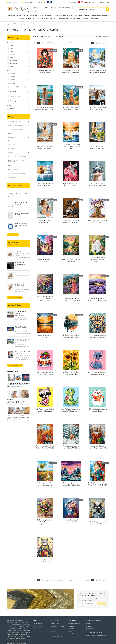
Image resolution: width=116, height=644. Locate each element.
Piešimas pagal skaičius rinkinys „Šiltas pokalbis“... (45, 183)
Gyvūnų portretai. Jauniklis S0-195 (21, 283)
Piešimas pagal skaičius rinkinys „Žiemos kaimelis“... (71, 482)
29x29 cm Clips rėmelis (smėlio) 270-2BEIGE (22, 212)
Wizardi (10, 132)
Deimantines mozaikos (46, 16)
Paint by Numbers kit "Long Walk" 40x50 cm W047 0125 (98, 482)
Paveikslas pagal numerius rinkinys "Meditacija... (45, 146)
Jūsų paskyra (72, 619)
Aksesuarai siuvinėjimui (30, 16)
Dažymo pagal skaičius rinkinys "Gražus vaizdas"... (71, 298)
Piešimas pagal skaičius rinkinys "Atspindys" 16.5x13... (71, 335)
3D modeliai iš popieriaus (83, 16)
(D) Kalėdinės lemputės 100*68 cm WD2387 (22, 326)
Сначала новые (60, 42)
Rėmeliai (86, 18)
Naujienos (36, 11)
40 (78, 42)
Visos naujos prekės (13, 233)
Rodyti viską (23, 370)
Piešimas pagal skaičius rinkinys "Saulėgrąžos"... (71, 372)
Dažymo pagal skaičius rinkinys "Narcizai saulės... (98, 146)
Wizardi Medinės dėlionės (100, 16)
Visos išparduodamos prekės (15, 364)
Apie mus (45, 7)
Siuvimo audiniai (63, 18)
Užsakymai (71, 625)
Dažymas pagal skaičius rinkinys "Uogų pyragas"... (45, 372)
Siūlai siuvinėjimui (76, 18)
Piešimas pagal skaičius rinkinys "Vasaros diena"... (45, 482)
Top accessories (13, 168)
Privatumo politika (56, 622)
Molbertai (45, 18)
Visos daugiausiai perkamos (15, 296)
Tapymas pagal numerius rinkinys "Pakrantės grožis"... (45, 107)
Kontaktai (54, 7)
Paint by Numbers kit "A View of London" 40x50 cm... (98, 107)
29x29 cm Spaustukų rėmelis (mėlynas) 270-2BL (22, 224)
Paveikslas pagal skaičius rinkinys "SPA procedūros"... (71, 70)
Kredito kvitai (72, 627)
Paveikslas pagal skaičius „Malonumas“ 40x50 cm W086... (98, 258)
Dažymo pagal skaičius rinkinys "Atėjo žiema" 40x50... (97, 183)
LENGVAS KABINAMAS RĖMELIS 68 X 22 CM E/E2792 (23, 191)
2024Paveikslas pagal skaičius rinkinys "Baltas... (98, 409)
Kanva (10, 164)
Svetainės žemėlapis (56, 638)
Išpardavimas (95, 18)
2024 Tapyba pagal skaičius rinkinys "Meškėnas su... (45, 409)
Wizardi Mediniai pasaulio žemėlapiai (29, 18)
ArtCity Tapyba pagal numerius (18, 155)
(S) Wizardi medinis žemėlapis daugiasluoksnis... (21, 312)
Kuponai (70, 632)
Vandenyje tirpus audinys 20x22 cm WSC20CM (20, 263)
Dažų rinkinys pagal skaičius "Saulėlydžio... (71, 259)
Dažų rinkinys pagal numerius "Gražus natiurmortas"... (71, 521)
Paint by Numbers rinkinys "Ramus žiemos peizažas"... (97, 70)
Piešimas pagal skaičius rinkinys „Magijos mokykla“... (98, 446)
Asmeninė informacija (74, 622)
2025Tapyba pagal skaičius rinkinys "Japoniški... (45, 70)
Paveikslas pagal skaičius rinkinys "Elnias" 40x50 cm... (71, 446)
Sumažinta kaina (37, 622)
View (35, 41)
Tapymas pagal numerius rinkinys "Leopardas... (97, 335)
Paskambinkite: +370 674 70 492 (94, 631)
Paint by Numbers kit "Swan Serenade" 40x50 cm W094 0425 (71, 145)
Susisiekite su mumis (56, 635)
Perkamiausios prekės (39, 627)
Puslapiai (88, 41)
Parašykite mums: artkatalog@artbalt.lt (96, 634)
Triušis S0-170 (19, 272)
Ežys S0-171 (18, 250)
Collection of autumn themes (17, 172)
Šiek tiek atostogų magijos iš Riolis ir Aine (20, 382)
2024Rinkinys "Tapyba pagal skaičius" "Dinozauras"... (71, 409)
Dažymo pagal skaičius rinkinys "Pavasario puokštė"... (45, 521)
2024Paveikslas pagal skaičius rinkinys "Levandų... (98, 220)
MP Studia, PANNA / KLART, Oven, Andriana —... (22, 414)
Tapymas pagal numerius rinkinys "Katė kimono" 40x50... (45, 559)
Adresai (70, 630)
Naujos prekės (37, 625)
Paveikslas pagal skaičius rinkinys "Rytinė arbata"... (71, 220)
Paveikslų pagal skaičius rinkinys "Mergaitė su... (45, 220)
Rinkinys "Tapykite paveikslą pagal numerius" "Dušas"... (97, 521)
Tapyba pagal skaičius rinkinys (45, 259)
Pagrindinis (36, 7)
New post (10, 398)
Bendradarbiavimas (65, 7)
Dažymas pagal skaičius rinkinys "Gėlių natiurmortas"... (45, 297)
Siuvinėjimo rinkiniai (15, 16)
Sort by (49, 41)
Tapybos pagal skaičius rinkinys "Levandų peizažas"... (97, 298)
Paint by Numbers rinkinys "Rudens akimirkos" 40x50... (45, 446)
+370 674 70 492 (12, 2)
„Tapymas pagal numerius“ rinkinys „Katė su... (97, 372)
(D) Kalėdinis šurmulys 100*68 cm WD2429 (22, 338)
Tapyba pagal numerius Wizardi (64, 16)
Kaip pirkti (53, 627)
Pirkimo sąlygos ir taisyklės (58, 625)
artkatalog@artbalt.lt (29, 2)
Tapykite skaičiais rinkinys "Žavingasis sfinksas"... (71, 183)
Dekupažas (53, 18)
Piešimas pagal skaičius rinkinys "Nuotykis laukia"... (71, 107)
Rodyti (72, 41)
